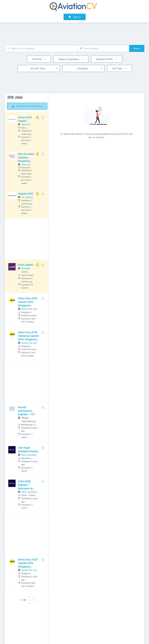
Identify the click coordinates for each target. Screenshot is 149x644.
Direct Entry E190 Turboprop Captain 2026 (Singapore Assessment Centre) (28, 339)
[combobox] (41, 48)
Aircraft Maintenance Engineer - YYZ (26, 411)
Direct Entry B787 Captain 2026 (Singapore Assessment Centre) (28, 305)
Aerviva (26, 124)
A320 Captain (26, 265)
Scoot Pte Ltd (29, 309)
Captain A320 (26, 194)
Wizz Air (26, 164)
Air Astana (27, 197)
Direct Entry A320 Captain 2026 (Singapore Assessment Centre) (28, 567)
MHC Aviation (29, 455)
